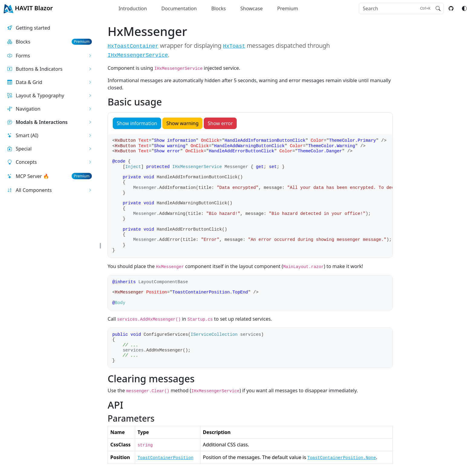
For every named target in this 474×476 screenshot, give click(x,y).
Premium (288, 8)
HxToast (234, 46)
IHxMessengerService (138, 55)
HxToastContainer (133, 46)
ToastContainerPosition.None (342, 458)
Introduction (133, 8)
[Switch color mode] (464, 8)
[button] (50, 56)
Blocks (219, 8)
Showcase (252, 8)
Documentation (179, 8)
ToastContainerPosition (166, 458)
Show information (137, 123)
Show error (220, 123)
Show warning (182, 123)
